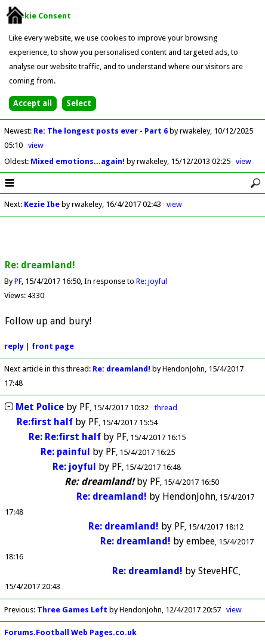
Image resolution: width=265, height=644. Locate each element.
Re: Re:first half (65, 437)
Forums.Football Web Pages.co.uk (70, 632)
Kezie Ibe (42, 204)
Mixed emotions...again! (78, 161)
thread (166, 408)
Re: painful (65, 452)
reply (14, 346)
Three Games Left (72, 610)
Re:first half (45, 422)
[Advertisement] (132, 239)
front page (53, 346)
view (36, 145)
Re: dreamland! (122, 369)
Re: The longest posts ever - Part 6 (101, 131)
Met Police (40, 407)
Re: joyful (152, 281)
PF (18, 281)
